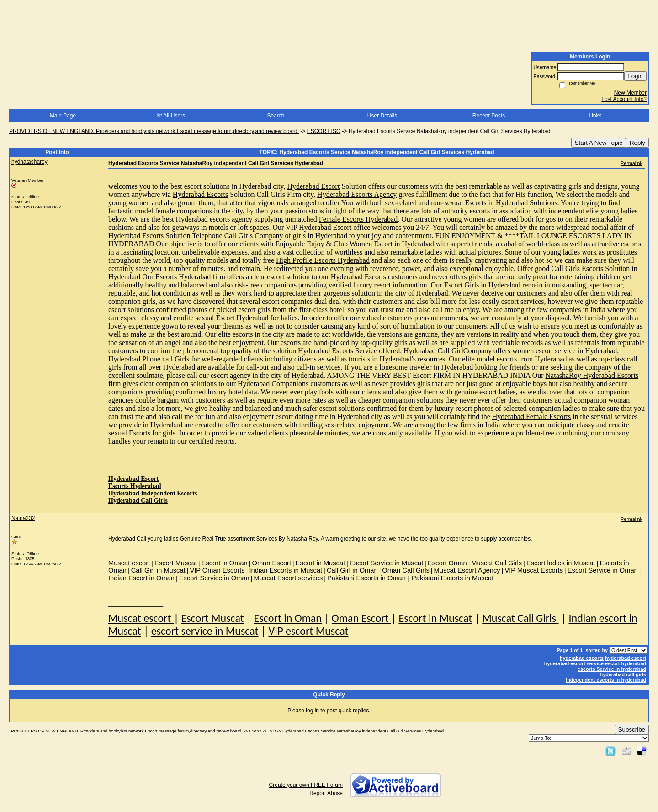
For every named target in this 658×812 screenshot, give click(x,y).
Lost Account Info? (624, 99)
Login (635, 76)
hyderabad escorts (582, 658)
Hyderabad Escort (313, 186)
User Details (382, 116)
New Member (630, 93)
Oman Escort (361, 618)
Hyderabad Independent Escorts (153, 493)
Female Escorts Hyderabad (358, 219)
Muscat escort (141, 618)
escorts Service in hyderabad (612, 669)
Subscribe (632, 730)
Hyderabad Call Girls (138, 501)
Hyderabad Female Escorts (531, 417)
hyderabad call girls (623, 674)
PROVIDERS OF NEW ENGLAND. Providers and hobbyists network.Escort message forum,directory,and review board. (154, 131)
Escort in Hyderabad (404, 244)
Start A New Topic (599, 143)
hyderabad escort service (574, 663)
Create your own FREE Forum (306, 785)
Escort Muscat (212, 618)
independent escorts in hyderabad (606, 680)
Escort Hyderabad (242, 318)
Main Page (63, 116)
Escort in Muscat (435, 618)
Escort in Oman (288, 618)
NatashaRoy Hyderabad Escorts (592, 375)
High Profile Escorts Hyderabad (323, 260)
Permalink (631, 163)
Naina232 (23, 518)
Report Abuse (326, 793)
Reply (637, 143)
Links (595, 116)
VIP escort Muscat (308, 631)
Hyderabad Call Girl (433, 351)
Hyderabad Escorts (200, 194)
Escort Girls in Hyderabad (482, 285)
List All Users (169, 116)
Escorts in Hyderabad (496, 203)
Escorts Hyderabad (183, 277)
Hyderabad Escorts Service (337, 351)
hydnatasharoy (29, 162)
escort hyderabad (626, 663)
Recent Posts (489, 116)
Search (276, 116)
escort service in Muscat (205, 631)
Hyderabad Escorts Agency (357, 194)
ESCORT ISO (324, 131)
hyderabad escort (626, 658)
